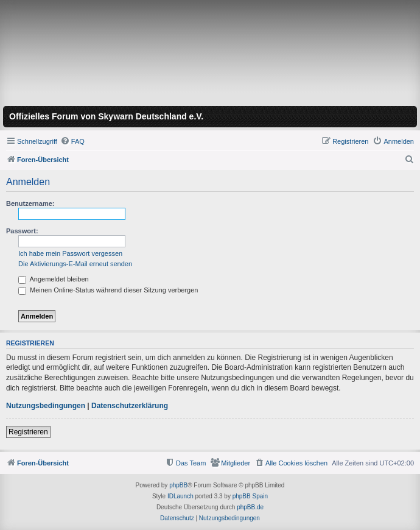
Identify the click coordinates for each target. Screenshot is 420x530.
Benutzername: (30, 203)
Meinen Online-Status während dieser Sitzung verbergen (108, 290)
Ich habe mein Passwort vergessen (70, 253)
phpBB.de (250, 507)
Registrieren (28, 432)
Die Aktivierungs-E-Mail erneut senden (75, 264)
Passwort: (22, 231)
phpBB (178, 485)
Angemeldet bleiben (54, 279)
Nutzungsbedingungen (46, 406)
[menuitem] (72, 141)
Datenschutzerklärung (130, 406)
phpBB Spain (250, 496)
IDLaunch (180, 496)
